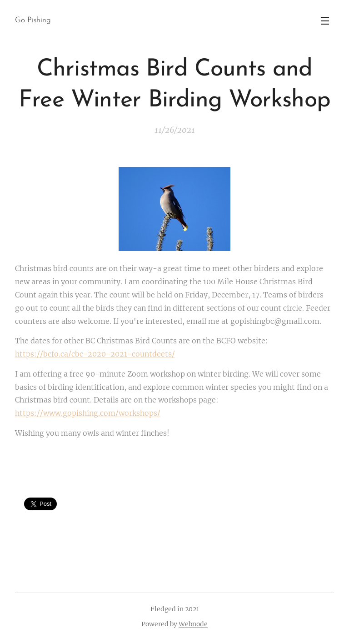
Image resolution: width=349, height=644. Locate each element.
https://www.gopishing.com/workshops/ (88, 413)
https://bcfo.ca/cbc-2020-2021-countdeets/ (95, 354)
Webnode (193, 624)
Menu (325, 21)
